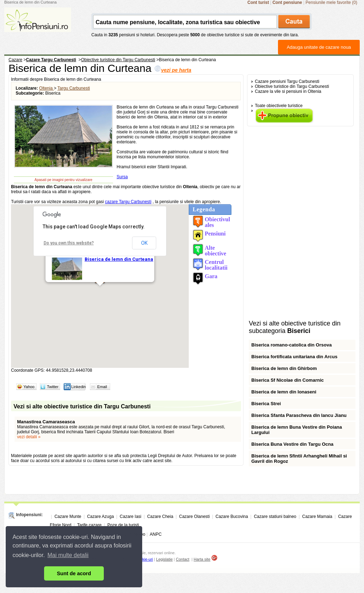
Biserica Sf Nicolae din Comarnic (288, 380)
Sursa (122, 177)
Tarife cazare (89, 525)
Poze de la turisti (123, 525)
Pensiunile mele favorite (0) (331, 2)
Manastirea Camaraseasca (46, 422)
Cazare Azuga (100, 517)
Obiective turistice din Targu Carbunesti (292, 86)
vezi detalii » (29, 437)
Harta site (202, 559)
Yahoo (29, 387)
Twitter (53, 387)
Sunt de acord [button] (74, 573)
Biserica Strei (266, 404)
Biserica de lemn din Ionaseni (284, 392)
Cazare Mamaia (317, 517)
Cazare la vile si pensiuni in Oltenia (288, 91)
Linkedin (78, 387)
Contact (183, 559)
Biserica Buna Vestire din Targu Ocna (292, 444)
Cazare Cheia (160, 517)
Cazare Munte (68, 517)
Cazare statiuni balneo (275, 517)
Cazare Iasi (131, 517)
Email (102, 387)
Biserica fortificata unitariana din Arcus (294, 357)
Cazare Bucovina (232, 517)
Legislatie (164, 559)
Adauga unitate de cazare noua (319, 47)
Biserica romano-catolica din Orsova (291, 345)
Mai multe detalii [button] (68, 555)
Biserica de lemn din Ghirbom (284, 368)
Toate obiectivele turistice (279, 106)
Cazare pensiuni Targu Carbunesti (287, 81)
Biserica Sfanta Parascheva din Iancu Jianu (299, 415)
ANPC (156, 534)
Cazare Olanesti (194, 517)
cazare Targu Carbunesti (128, 202)
